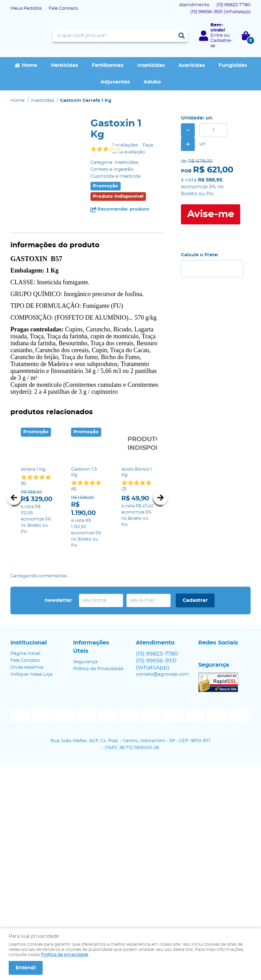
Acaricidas (192, 65)
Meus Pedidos (26, 8)
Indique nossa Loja (32, 674)
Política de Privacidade (98, 669)
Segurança (85, 662)
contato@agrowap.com (162, 674)
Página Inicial (25, 654)
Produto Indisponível (137, 444)
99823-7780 (233, 5)
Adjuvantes (115, 82)
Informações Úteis (91, 647)
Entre (217, 35)
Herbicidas (64, 65)
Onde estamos (27, 667)
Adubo (152, 82)
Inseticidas (151, 65)
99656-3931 (220, 12)
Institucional (29, 643)
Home (29, 65)
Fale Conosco (63, 8)
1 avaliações (125, 145)
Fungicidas (233, 65)
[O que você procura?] (182, 36)
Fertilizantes (108, 65)
